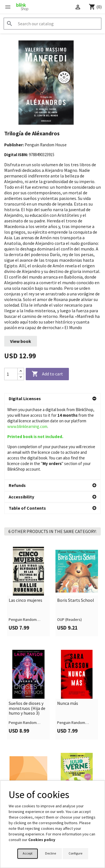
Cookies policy (42, 840)
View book (21, 341)
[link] (28, 516)
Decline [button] (51, 853)
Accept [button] (28, 853)
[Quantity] (11, 374)
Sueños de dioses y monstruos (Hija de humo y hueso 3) (27, 633)
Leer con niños (23, 731)
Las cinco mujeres (25, 525)
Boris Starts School (76, 525)
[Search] (53, 24)
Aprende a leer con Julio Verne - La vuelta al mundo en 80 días (75, 736)
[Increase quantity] (21, 371)
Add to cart (47, 374)
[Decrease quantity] (21, 377)
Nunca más (68, 628)
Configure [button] (75, 853)
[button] (53, 399)
